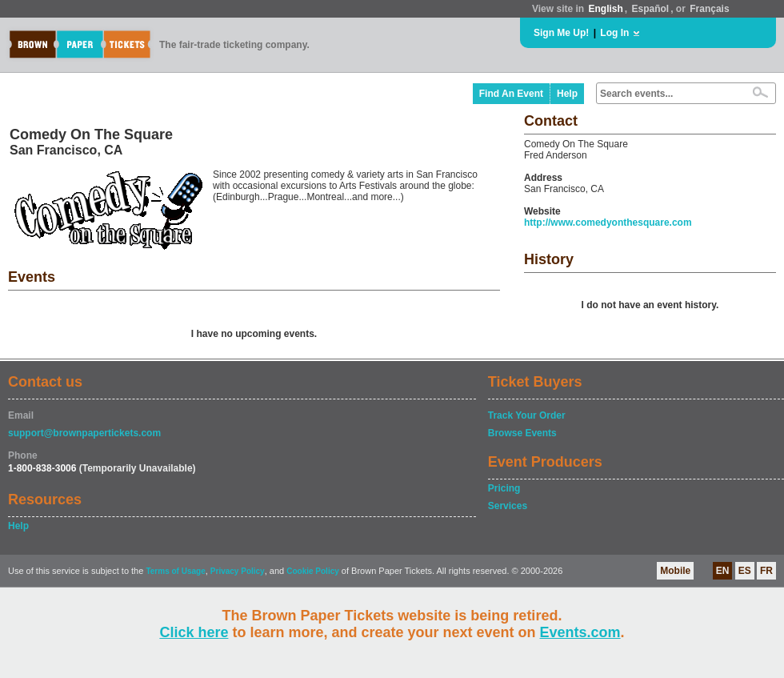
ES (745, 571)
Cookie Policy (313, 571)
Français (709, 9)
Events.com (580, 632)
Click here (194, 632)
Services (508, 506)
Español (651, 9)
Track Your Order (527, 415)
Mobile (675, 571)
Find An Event (511, 94)
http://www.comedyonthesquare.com (608, 223)
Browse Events (522, 433)
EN (723, 571)
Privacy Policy (238, 571)
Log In (614, 33)
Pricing (504, 488)
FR (766, 571)
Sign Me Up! (561, 33)
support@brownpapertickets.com (84, 433)
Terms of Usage (175, 571)
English (605, 9)
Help (567, 94)
